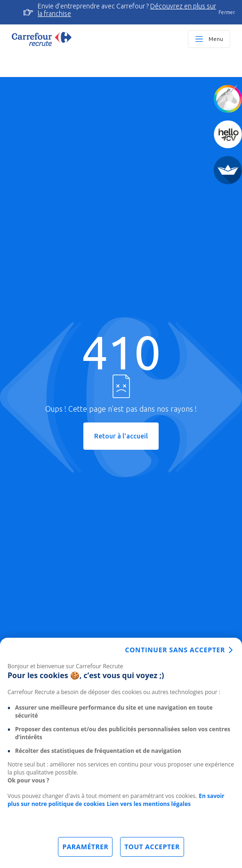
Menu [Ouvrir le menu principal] (216, 39)
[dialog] (121, 753)
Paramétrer (85, 847)
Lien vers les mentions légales (149, 804)
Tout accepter (152, 847)
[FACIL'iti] (228, 170)
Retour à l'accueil (121, 436)
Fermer (227, 12)
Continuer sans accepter (175, 650)
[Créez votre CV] (228, 134)
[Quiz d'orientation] (228, 99)
